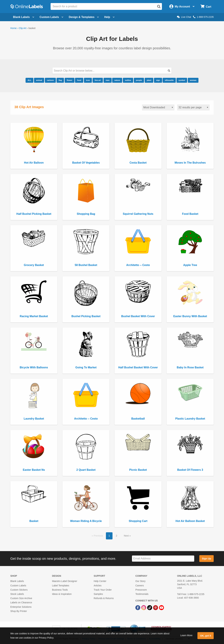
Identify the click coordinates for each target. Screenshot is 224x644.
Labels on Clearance (21, 602)
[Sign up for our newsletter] (163, 559)
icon (88, 80)
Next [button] (127, 536)
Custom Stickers (19, 590)
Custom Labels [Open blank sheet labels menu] (52, 17)
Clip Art (23, 28)
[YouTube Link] (161, 607)
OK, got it (206, 636)
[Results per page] (193, 108)
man (108, 80)
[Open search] (159, 7)
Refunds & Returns (104, 598)
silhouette (169, 80)
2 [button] (117, 536)
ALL (29, 80)
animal (39, 80)
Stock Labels (17, 594)
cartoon (50, 80)
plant (149, 80)
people (139, 80)
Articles (98, 586)
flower (69, 80)
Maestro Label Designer (65, 581)
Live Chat (184, 17)
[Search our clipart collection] (112, 71)
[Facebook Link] (138, 607)
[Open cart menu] (206, 7)
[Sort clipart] (158, 108)
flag (60, 80)
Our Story (140, 581)
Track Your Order (103, 590)
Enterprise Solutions (21, 607)
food (79, 80)
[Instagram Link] (144, 607)
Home (13, 28)
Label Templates (61, 586)
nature (117, 80)
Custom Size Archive (21, 598)
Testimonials (142, 594)
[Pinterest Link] (156, 607)
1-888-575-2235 (203, 17)
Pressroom (141, 590)
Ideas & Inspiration (62, 594)
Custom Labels (18, 586)
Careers (140, 586)
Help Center (100, 581)
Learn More (186, 635)
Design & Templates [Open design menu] (84, 17)
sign (158, 80)
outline (128, 80)
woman (193, 80)
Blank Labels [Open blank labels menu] (24, 17)
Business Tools (60, 590)
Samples (98, 594)
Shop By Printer (19, 611)
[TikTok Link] (150, 607)
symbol (182, 80)
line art (98, 80)
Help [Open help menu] (109, 17)
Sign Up (206, 559)
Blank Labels (17, 581)
